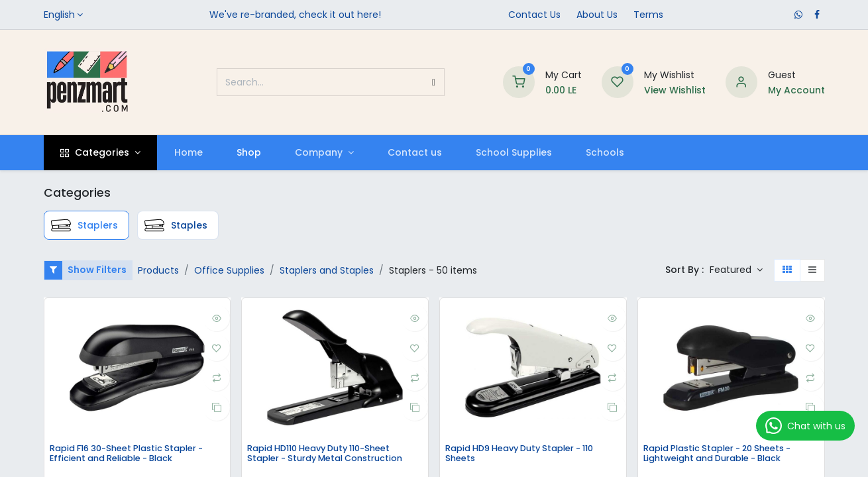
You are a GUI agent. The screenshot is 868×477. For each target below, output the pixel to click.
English (59, 15)
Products (158, 270)
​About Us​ (597, 15)
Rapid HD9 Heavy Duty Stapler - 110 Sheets (529, 455)
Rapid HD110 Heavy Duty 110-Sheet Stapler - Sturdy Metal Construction (334, 455)
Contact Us (534, 15)
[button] (736, 270)
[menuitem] (188, 153)
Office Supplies (229, 270)
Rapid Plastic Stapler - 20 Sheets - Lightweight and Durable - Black (726, 455)
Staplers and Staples (327, 270)
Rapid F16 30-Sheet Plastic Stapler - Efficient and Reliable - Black (136, 455)
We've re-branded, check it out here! (295, 15)
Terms (648, 15)
